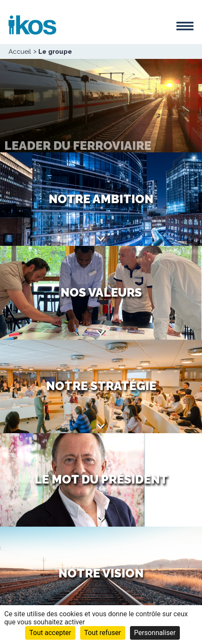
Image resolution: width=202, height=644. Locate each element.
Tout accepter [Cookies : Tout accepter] (50, 633)
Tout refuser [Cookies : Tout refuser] (103, 633)
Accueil (20, 52)
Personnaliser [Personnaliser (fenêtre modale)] (155, 633)
